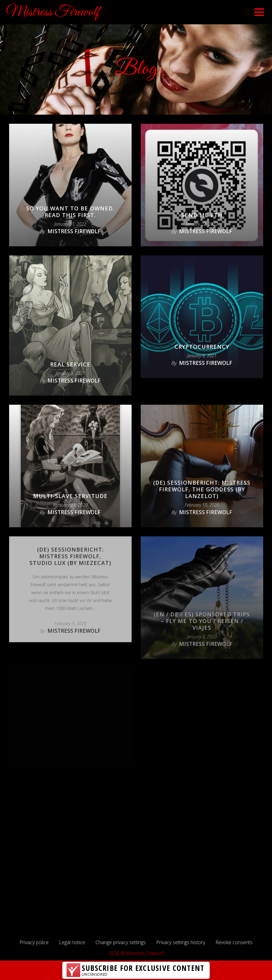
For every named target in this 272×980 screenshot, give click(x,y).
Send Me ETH (202, 215)
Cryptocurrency (202, 347)
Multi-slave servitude (70, 496)
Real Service (70, 364)
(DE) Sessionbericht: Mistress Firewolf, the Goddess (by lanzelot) (202, 489)
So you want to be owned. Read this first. (70, 212)
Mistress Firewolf (53, 12)
